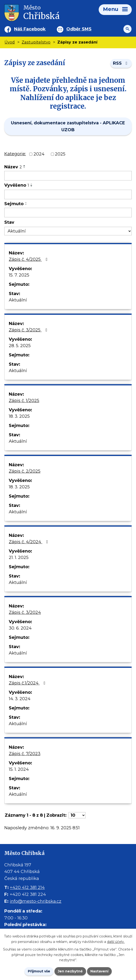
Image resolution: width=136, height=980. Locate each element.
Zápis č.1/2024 (28, 683)
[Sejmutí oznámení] (68, 213)
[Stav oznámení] (68, 231)
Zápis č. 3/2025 (29, 330)
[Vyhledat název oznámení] (68, 176)
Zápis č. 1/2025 (24, 401)
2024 (39, 154)
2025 (60, 154)
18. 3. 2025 (19, 416)
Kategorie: (15, 154)
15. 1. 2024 (19, 769)
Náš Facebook (30, 29)
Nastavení (99, 971)
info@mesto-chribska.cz (36, 901)
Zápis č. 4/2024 (29, 542)
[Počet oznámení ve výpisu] (77, 815)
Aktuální (18, 300)
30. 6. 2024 (20, 628)
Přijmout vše (39, 971)
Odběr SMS (79, 29)
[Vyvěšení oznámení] (68, 194)
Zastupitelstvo (36, 42)
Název (13, 167)
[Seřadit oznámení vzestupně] (24, 166)
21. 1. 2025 (19, 558)
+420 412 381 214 (27, 888)
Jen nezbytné (70, 971)
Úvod (10, 42)
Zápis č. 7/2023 (25, 754)
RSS (121, 63)
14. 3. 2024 (20, 699)
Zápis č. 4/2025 (29, 259)
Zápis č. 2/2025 (25, 471)
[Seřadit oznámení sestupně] (24, 168)
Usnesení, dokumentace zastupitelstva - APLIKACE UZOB (68, 126)
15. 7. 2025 (19, 275)
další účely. (116, 941)
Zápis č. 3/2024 (25, 612)
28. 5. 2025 (20, 346)
